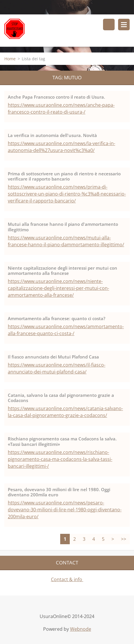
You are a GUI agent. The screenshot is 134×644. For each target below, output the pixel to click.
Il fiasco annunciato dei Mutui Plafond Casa (53, 357)
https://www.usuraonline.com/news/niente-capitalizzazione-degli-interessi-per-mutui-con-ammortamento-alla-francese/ (58, 288)
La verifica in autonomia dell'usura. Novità (52, 135)
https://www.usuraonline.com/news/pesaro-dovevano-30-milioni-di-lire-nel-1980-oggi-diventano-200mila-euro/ (65, 510)
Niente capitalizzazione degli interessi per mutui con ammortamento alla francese (63, 271)
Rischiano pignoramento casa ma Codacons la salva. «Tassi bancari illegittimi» (62, 441)
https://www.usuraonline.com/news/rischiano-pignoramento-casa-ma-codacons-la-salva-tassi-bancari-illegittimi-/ (60, 459)
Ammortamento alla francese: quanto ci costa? (57, 318)
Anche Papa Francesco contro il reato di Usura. (56, 97)
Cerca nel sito (109, 25)
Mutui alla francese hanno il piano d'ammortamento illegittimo (63, 227)
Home (10, 59)
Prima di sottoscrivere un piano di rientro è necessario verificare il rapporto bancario (64, 176)
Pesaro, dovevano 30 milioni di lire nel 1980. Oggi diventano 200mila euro (59, 492)
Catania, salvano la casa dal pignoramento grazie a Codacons (61, 398)
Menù (124, 25)
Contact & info (67, 579)
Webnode (81, 629)
